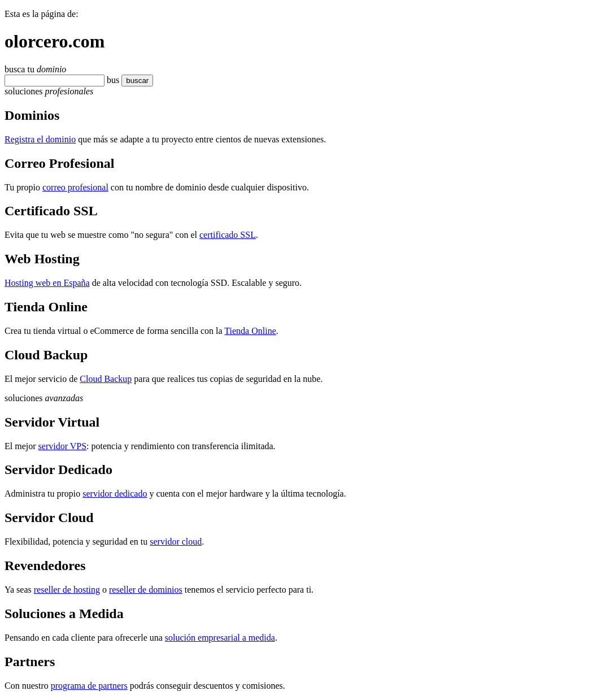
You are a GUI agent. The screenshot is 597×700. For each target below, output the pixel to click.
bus (113, 80)
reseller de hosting (67, 590)
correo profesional (75, 187)
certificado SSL (228, 235)
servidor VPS (63, 446)
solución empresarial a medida (220, 638)
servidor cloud (176, 542)
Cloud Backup (106, 379)
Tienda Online (250, 331)
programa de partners (89, 686)
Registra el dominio (40, 139)
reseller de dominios (146, 590)
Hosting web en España (47, 283)
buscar (137, 81)
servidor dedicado (115, 494)
